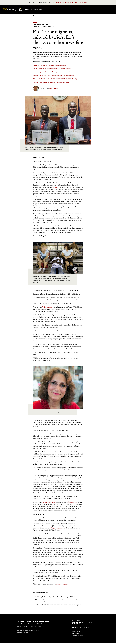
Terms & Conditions (78, 636)
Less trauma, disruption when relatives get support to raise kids (52, 73)
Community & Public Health (42, 27)
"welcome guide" (47, 308)
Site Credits (75, 634)
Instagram (85, 624)
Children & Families (40, 25)
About (68, 9)
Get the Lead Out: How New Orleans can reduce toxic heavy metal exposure (58, 605)
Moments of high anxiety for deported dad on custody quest (51, 83)
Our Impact (97, 9)
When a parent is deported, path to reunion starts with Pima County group (55, 80)
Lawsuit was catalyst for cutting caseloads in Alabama (49, 66)
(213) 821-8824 (25, 633)
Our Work (87, 9)
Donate (106, 9)
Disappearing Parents (57, 529)
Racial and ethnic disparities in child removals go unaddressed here (53, 76)
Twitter (77, 624)
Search (111, 8)
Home (33, 17)
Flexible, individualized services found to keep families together (52, 69)
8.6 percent (56, 188)
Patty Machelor (54, 89)
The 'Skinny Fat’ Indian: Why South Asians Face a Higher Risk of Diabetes (57, 598)
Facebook (74, 624)
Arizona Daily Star (62, 585)
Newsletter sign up (80, 628)
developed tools (73, 503)
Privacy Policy (76, 632)
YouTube (80, 624)
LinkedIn (92, 624)
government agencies (49, 503)
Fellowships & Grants (77, 10)
